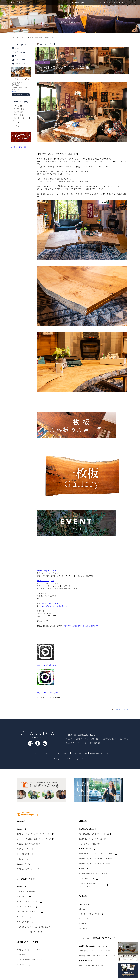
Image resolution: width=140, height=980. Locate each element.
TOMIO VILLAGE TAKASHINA (27, 891)
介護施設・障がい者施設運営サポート (30, 844)
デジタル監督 (22, 965)
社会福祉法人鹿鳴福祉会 (86, 829)
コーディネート (21, 37)
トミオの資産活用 (23, 854)
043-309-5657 (46, 599)
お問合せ (66, 753)
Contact (132, 3)
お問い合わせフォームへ (20, 95)
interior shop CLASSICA (47, 570)
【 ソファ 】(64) (17, 106)
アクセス (57, 753)
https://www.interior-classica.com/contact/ (81, 626)
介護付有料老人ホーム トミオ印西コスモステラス (96, 854)
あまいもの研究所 (23, 922)
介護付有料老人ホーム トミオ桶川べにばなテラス (96, 859)
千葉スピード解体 (23, 849)
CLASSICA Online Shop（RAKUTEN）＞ (117, 739)
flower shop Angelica (46, 581)
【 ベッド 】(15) (17, 123)
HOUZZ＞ (97, 743)
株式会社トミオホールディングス (28, 950)
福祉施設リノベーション (25, 859)
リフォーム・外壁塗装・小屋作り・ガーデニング (34, 839)
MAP (14, 92)
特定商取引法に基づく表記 (99, 753)
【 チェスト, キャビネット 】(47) (21, 119)
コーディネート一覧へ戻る (121, 709)
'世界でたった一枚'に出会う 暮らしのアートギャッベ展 (21, 137)
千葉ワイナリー (22, 897)
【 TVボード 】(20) (18, 115)
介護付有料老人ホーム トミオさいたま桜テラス (95, 864)
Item (107, 3)
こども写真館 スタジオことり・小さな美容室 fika (34, 927)
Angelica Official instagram (48, 692)
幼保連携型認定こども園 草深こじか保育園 (94, 834)
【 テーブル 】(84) (18, 109)
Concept (78, 3)
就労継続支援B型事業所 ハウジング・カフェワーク (97, 956)
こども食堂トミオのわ (87, 879)
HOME (13, 37)
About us (94, 3)
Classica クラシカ (18, 147)
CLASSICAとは (47, 753)
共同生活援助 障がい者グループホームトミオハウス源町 (92, 885)
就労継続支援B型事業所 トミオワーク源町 (94, 873)
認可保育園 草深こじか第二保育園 (91, 839)
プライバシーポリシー (80, 753)
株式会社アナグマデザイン (26, 869)
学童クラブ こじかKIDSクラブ (89, 844)
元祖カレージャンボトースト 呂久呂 (29, 932)
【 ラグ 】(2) (16, 126)
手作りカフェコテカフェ (25, 907)
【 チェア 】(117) (17, 112)
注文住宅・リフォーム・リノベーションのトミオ (34, 834)
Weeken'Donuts (22, 917)
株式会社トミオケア (85, 849)
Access (119, 3)
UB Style (82, 909)
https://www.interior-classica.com (55, 606)
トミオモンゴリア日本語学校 (89, 914)
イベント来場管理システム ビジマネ (29, 960)
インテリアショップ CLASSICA (28, 902)
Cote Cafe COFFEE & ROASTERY (28, 912)
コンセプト (35, 753)
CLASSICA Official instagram (48, 665)
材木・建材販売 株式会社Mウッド (91, 965)
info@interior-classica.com (52, 603)
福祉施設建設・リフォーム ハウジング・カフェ (96, 951)
